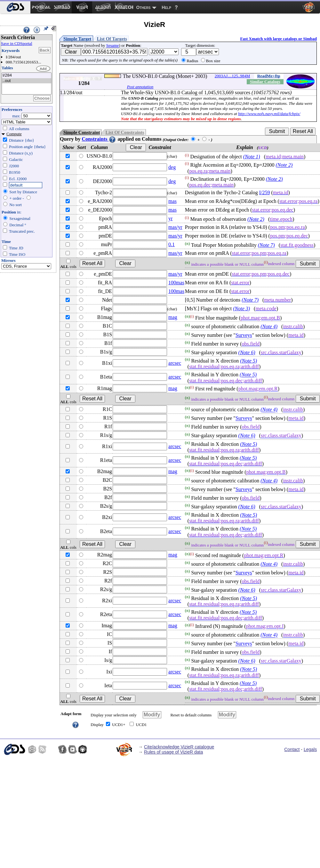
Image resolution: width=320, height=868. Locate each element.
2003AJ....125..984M (232, 76)
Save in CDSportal (17, 43)
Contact (292, 749)
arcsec (175, 363)
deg (172, 167)
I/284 (27, 75)
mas (172, 201)
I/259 (265, 192)
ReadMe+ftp (269, 76)
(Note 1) (252, 157)
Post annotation (140, 87)
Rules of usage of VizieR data (173, 752)
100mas (176, 283)
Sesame (113, 45)
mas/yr (175, 227)
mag (173, 317)
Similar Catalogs (265, 82)
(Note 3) (241, 309)
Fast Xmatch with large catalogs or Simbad (278, 39)
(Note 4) (269, 326)
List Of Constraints (125, 132)
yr (170, 218)
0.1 (172, 244)
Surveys (244, 335)
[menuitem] (15, 7)
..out (27, 81)
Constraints (99, 139)
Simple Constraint (82, 132)
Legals (310, 749)
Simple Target (77, 39)
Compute (14, 134)
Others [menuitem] (144, 7)
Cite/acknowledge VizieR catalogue (179, 747)
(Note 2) (284, 165)
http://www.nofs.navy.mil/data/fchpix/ (269, 114)
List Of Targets (112, 39)
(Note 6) (247, 352)
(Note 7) (266, 245)
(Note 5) (248, 361)
